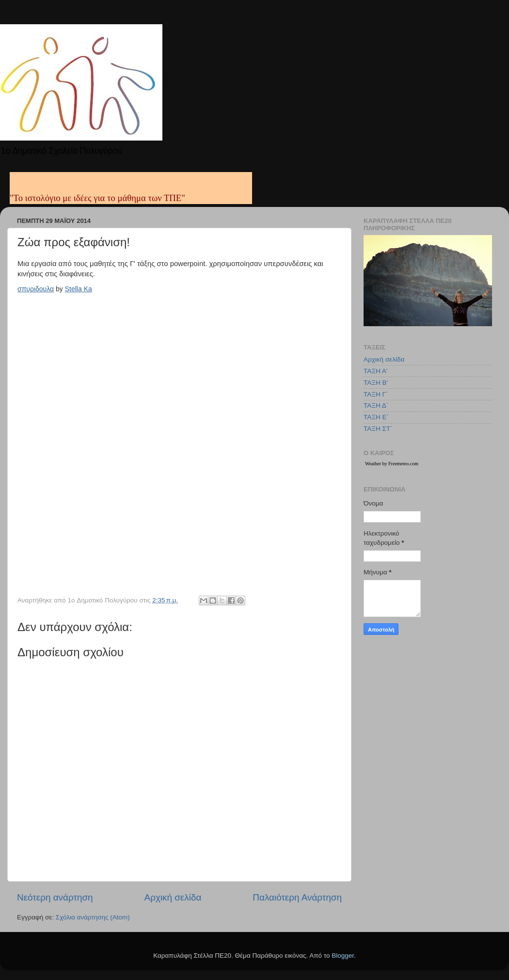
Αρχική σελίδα (173, 897)
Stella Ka (79, 289)
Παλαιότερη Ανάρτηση (297, 897)
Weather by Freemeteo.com (392, 464)
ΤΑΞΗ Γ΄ (376, 394)
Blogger (343, 956)
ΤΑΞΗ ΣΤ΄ (378, 429)
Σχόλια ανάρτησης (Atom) (93, 917)
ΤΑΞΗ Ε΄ (376, 417)
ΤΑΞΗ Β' (376, 383)
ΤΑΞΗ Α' (375, 371)
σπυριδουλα (36, 289)
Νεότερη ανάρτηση (55, 897)
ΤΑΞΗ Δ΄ (376, 405)
